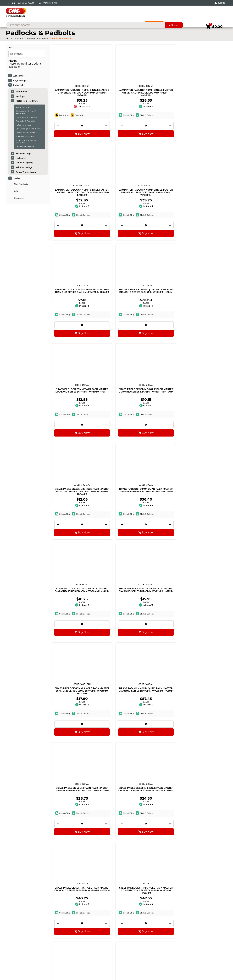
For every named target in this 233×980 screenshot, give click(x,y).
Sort (11, 47)
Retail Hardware (23, 125)
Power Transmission (26, 172)
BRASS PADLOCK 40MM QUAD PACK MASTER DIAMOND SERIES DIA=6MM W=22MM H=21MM (117, 405)
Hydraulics (21, 158)
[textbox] (111, 13)
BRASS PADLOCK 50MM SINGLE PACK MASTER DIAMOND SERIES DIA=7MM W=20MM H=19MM (116, 613)
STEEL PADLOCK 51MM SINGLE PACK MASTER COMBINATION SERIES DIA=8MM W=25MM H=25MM (116, 509)
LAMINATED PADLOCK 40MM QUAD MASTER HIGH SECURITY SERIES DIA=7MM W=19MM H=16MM (161, 613)
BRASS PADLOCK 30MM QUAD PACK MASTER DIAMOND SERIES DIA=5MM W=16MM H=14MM (116, 301)
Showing (30, 881)
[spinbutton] (72, 129)
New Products (21, 184)
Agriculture (19, 76)
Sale (16, 191)
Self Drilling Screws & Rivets (29, 129)
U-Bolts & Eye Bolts (25, 146)
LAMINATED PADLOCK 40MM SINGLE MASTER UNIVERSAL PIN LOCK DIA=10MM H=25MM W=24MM (205, 93)
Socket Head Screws (25, 133)
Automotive (22, 92)
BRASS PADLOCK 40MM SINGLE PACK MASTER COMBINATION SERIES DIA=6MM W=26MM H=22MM (116, 821)
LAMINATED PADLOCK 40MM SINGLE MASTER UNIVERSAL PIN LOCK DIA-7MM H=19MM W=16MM (117, 93)
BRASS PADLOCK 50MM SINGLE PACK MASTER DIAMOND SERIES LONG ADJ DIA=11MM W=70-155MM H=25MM (161, 509)
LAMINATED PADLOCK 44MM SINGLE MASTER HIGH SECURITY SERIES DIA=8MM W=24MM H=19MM (205, 509)
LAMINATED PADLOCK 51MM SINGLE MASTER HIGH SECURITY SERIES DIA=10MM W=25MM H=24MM (205, 717)
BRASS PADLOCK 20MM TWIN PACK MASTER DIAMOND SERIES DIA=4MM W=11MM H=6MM (161, 197)
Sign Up (202, 904)
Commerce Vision (40, 969)
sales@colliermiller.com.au (185, 927)
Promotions (156, 24)
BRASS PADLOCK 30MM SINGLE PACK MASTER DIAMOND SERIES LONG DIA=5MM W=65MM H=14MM (72, 301)
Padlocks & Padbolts (25, 121)
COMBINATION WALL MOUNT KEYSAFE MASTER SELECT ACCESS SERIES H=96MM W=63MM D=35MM (161, 717)
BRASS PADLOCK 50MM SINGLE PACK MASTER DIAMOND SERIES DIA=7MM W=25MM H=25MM (205, 405)
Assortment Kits (23, 107)
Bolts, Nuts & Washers (26, 117)
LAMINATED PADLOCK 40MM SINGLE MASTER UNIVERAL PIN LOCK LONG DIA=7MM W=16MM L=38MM (161, 93)
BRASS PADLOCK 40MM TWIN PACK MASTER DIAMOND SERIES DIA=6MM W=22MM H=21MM (161, 405)
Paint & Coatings (24, 167)
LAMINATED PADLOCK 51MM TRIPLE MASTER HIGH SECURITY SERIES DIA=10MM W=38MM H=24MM (72, 821)
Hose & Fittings (23, 153)
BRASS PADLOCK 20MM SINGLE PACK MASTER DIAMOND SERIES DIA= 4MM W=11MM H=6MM (72, 197)
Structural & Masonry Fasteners (26, 141)
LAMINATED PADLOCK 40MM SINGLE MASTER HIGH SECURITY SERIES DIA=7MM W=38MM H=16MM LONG (72, 717)
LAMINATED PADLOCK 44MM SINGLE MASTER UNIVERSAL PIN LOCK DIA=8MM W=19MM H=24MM (72, 93)
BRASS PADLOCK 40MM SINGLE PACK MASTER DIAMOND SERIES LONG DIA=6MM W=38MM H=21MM (72, 405)
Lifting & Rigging (24, 163)
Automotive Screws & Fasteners (26, 112)
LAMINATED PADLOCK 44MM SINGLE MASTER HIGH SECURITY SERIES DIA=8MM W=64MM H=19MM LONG (72, 613)
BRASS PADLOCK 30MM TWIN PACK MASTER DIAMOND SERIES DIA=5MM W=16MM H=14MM (161, 301)
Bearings (20, 96)
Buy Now (74, 137)
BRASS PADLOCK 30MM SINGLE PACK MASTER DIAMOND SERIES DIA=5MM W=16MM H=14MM (205, 197)
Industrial (18, 85)
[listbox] (27, 54)
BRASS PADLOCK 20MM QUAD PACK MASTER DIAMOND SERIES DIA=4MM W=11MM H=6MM (116, 197)
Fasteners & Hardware (27, 101)
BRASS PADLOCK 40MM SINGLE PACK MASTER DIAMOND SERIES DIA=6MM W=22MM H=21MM (205, 301)
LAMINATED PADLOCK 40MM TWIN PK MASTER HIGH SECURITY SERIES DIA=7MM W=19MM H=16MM (117, 717)
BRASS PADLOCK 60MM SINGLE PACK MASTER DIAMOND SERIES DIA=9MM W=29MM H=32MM (72, 509)
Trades (17, 178)
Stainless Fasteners (25, 136)
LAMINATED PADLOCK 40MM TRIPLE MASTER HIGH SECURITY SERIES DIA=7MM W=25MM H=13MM (205, 613)
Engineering (19, 80)
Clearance (19, 198)
